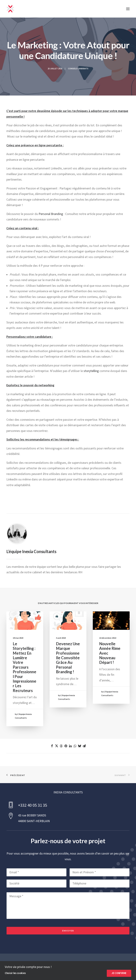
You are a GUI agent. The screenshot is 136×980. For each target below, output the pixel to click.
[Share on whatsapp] (75, 746)
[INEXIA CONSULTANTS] (10, 9)
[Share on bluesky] (80, 746)
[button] (128, 9)
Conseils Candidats (78, 69)
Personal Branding (51, 214)
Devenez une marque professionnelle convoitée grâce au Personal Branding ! (68, 659)
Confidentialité (89, 967)
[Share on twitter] (56, 746)
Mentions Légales (68, 967)
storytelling (91, 371)
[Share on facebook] (52, 746)
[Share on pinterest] (66, 746)
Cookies (106, 967)
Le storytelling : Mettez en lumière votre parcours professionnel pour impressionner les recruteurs (25, 668)
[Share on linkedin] (70, 746)
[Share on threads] (61, 746)
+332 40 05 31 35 (33, 805)
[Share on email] (84, 746)
